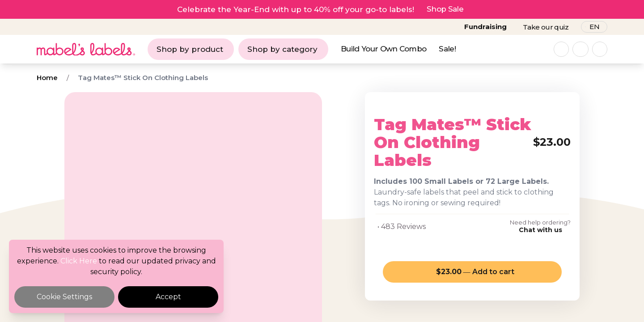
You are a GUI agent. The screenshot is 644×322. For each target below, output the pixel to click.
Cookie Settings (64, 297)
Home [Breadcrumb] (47, 78)
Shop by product (190, 49)
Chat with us (540, 230)
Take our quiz (546, 27)
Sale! (447, 49)
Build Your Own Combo (383, 49)
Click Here (79, 261)
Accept (168, 297)
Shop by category (282, 49)
